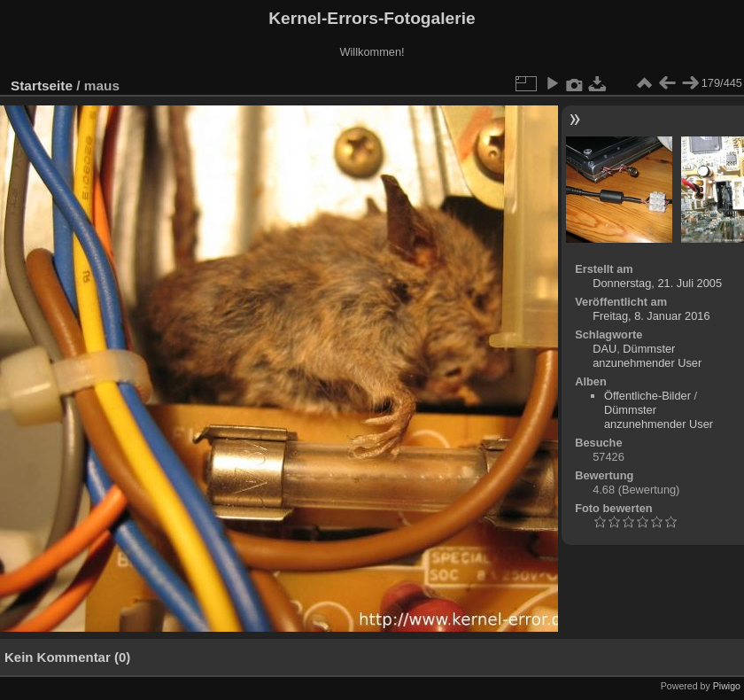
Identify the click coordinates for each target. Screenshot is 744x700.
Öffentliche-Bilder (647, 396)
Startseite (42, 86)
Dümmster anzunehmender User (647, 356)
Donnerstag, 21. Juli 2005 (657, 283)
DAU (604, 349)
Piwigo (727, 686)
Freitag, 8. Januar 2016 (651, 316)
